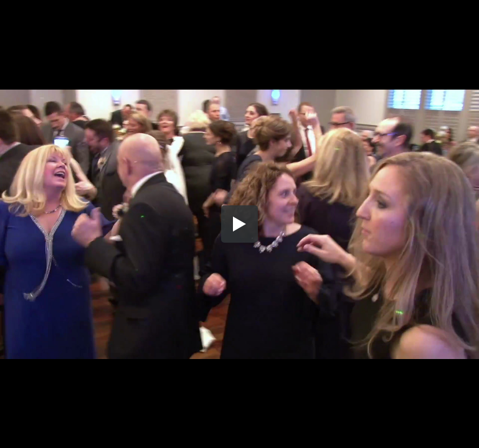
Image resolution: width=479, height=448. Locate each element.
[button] (240, 224)
